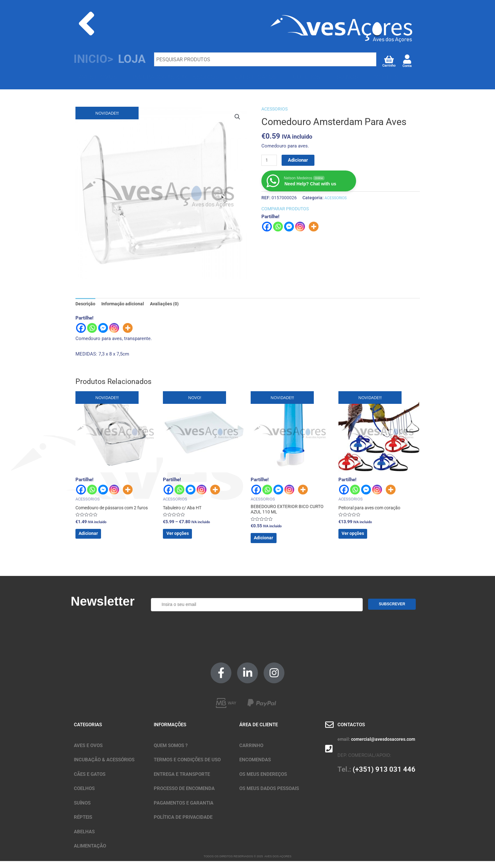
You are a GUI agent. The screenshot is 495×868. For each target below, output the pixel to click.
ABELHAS (92, 93)
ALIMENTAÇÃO (90, 853)
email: (344, 746)
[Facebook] (81, 329)
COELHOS (307, 77)
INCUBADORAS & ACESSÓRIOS (176, 77)
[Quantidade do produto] (270, 160)
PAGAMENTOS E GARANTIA (184, 810)
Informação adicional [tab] (125, 304)
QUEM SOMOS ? (171, 752)
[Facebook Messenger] (103, 329)
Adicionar (300, 160)
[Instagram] (114, 329)
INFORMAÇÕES (170, 732)
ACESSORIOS (275, 109)
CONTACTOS (351, 732)
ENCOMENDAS (255, 767)
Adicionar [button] (98, 538)
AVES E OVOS (98, 77)
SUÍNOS (347, 77)
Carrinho (389, 66)
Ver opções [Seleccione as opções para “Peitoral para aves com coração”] (363, 538)
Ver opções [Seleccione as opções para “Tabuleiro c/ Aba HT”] (188, 538)
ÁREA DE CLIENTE (259, 732)
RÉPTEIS (386, 77)
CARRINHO (251, 752)
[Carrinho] (389, 59)
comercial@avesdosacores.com (383, 746)
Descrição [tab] (86, 304)
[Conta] (407, 59)
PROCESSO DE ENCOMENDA (184, 796)
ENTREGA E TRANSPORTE (182, 781)
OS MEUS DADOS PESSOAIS (269, 796)
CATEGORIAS (88, 732)
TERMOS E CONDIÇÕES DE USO (187, 767)
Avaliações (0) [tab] (168, 304)
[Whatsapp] (92, 329)
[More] (128, 329)
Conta (407, 66)
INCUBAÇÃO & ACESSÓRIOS (104, 767)
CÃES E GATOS (256, 77)
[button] (237, 117)
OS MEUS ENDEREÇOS (263, 781)
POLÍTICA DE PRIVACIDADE (183, 824)
